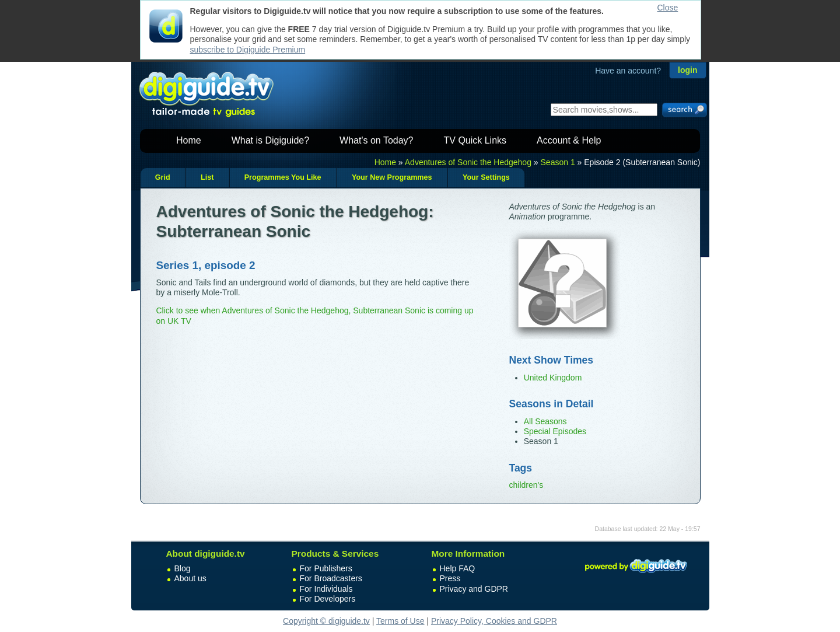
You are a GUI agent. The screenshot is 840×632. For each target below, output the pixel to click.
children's (526, 485)
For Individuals (326, 589)
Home (189, 140)
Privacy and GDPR (474, 589)
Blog (183, 568)
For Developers (328, 599)
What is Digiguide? (270, 140)
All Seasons (545, 421)
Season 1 (558, 162)
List (207, 177)
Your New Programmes (392, 177)
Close (668, 8)
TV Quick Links (475, 140)
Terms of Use (400, 621)
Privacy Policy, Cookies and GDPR (494, 621)
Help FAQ (458, 568)
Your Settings (486, 177)
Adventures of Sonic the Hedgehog (468, 162)
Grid (163, 177)
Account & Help (569, 140)
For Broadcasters (331, 578)
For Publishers (326, 568)
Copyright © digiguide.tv (326, 621)
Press (450, 578)
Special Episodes (555, 431)
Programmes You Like (283, 177)
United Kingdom (553, 378)
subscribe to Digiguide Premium (248, 50)
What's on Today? (376, 140)
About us (190, 578)
